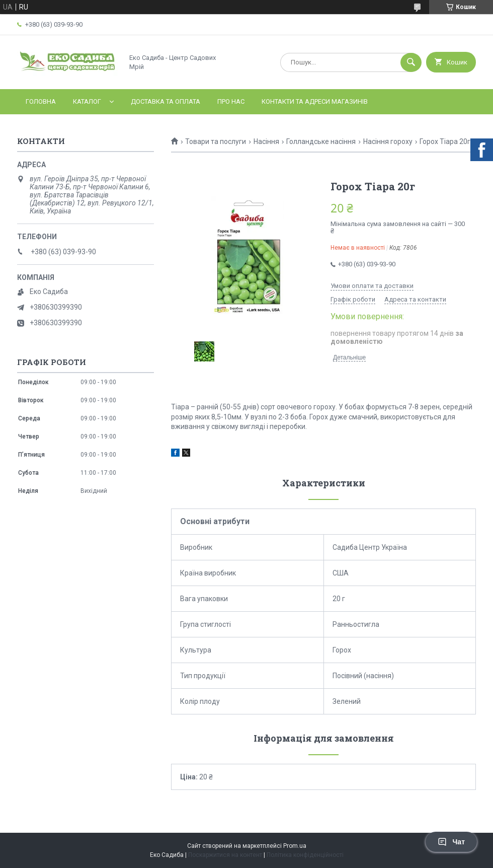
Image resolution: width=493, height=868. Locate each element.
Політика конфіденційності (305, 855)
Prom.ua (295, 846)
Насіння (266, 141)
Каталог (87, 101)
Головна (41, 101)
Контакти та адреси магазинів (315, 101)
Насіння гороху (388, 141)
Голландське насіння (321, 141)
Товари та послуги (216, 141)
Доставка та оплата (166, 101)
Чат (451, 842)
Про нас (231, 101)
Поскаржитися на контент (225, 855)
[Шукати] (411, 62)
